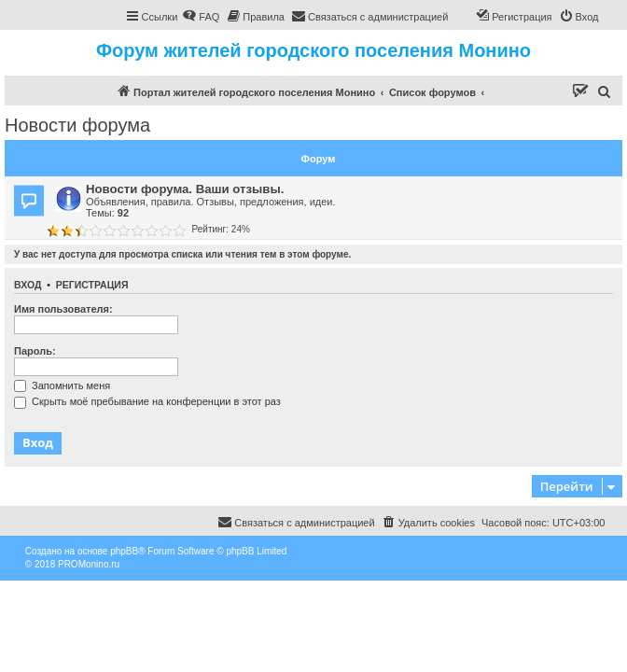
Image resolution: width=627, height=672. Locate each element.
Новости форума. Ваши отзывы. (185, 189)
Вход (28, 285)
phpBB (124, 551)
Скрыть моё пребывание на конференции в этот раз (147, 401)
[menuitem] (201, 17)
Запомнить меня (62, 385)
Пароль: (35, 351)
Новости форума (77, 125)
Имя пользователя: (63, 309)
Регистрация (92, 285)
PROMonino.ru (89, 564)
